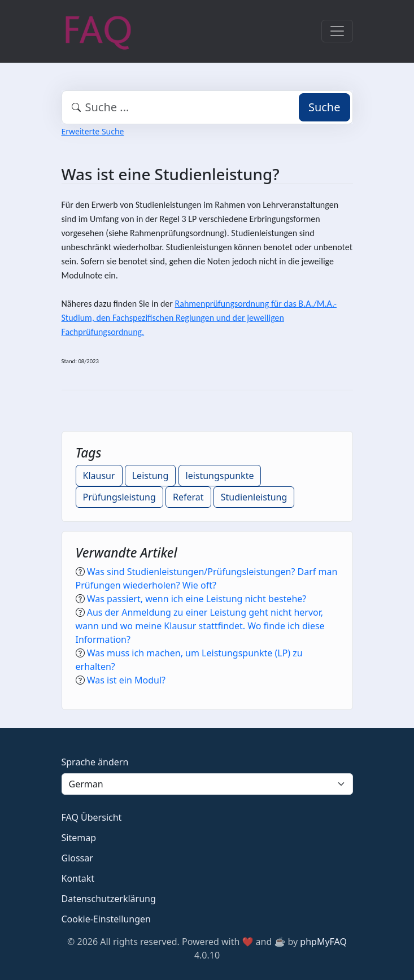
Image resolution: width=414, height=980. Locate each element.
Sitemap (79, 838)
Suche (324, 107)
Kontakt (78, 878)
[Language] (207, 784)
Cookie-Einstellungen (106, 919)
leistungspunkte (220, 476)
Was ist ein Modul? (126, 680)
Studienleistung (254, 497)
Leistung (151, 476)
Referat (188, 497)
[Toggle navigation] (337, 31)
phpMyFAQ (323, 942)
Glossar (77, 858)
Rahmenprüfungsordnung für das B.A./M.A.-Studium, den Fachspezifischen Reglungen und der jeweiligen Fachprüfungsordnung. (199, 318)
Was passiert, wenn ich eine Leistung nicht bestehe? (197, 599)
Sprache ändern (95, 762)
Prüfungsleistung (119, 497)
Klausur (99, 476)
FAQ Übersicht (92, 817)
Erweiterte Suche (93, 131)
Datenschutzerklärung (109, 899)
